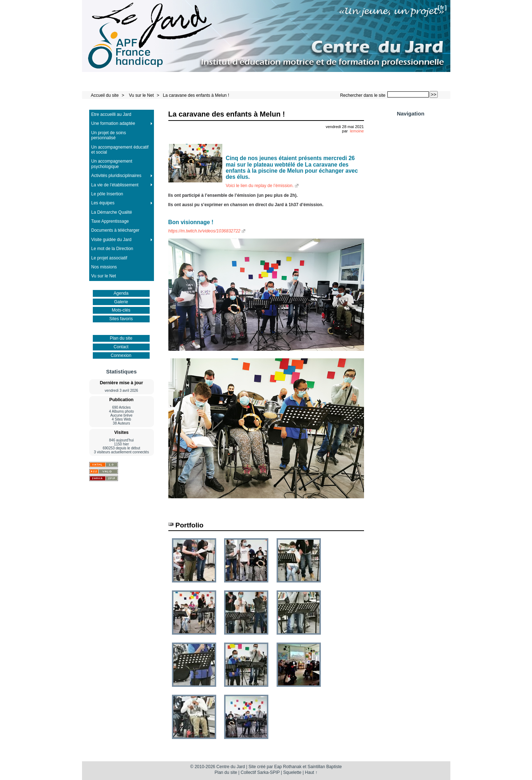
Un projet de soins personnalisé (109, 135)
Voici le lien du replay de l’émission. (260, 186)
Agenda (121, 293)
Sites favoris (121, 319)
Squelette (292, 772)
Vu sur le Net (142, 95)
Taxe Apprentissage (110, 221)
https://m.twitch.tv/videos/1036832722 (204, 231)
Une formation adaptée (113, 123)
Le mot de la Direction (112, 249)
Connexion (121, 355)
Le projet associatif (109, 258)
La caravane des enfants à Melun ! (196, 95)
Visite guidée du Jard (112, 240)
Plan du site (121, 338)
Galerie (121, 302)
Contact (121, 347)
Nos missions (104, 267)
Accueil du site (105, 95)
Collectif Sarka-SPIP (260, 772)
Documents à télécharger (115, 230)
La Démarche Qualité (112, 212)
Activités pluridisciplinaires (116, 176)
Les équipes (103, 203)
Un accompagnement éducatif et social (120, 150)
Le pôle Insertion (107, 194)
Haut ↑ (311, 772)
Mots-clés (121, 310)
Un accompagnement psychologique (112, 164)
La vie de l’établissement (115, 185)
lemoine (357, 131)
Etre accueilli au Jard (111, 114)
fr (442, 7)
